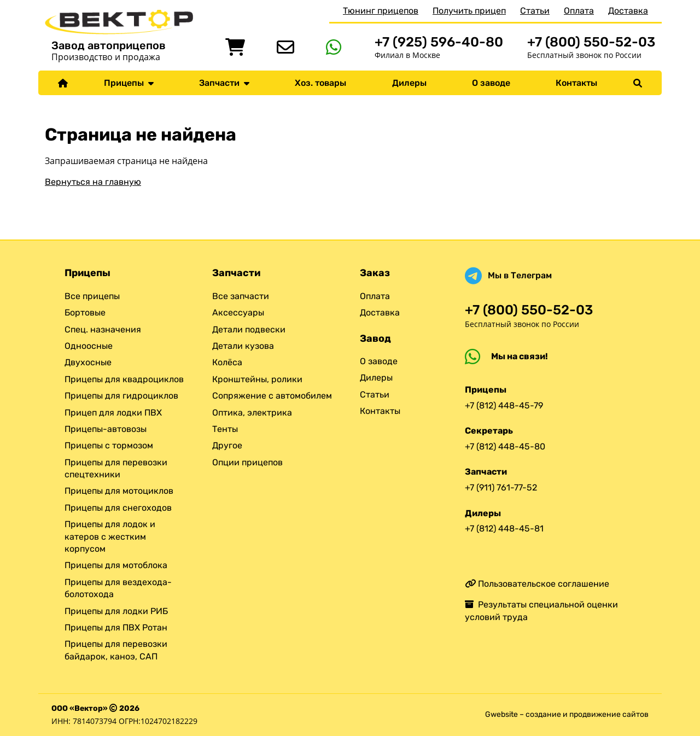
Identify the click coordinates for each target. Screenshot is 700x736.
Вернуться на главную (93, 182)
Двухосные (88, 362)
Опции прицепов (247, 462)
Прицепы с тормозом (109, 445)
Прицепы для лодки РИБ (116, 611)
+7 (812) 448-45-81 (504, 528)
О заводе (491, 83)
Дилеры (409, 83)
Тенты (225, 429)
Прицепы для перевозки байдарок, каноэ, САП (116, 650)
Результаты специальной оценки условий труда (541, 611)
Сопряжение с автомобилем (272, 396)
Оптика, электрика (252, 413)
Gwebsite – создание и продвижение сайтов (567, 714)
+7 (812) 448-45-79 (504, 405)
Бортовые (85, 312)
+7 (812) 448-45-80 (505, 446)
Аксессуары (238, 312)
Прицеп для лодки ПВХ (113, 413)
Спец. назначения (103, 329)
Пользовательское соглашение (537, 584)
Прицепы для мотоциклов (119, 491)
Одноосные (89, 346)
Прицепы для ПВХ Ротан (116, 627)
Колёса (227, 362)
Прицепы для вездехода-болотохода (118, 588)
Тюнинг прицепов (381, 11)
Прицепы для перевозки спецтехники (116, 468)
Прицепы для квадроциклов (124, 379)
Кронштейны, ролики (257, 379)
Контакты (576, 83)
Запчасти (224, 83)
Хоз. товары (320, 83)
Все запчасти (241, 296)
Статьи (535, 11)
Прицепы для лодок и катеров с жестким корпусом (110, 536)
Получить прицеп (469, 11)
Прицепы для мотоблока (116, 565)
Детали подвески (249, 329)
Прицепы (129, 83)
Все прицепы (92, 296)
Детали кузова (243, 346)
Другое (227, 445)
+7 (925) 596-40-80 (439, 42)
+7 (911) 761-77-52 (501, 487)
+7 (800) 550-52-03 (591, 42)
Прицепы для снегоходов (118, 508)
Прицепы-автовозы (106, 429)
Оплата (579, 11)
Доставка (628, 11)
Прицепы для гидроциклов (121, 396)
